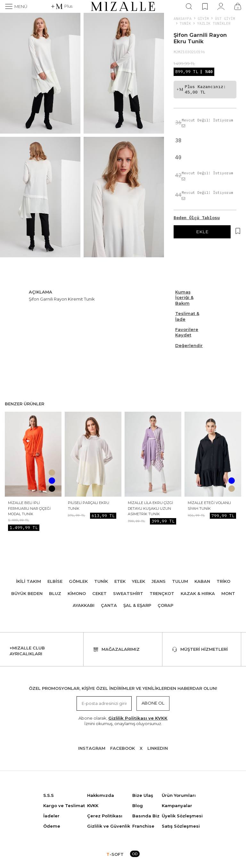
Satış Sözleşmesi (181, 826)
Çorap (165, 605)
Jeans (159, 581)
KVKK (93, 806)
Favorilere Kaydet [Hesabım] (187, 332)
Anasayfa (183, 18)
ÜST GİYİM (225, 18)
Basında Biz (146, 816)
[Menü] (16, 6)
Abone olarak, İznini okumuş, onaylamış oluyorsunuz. (123, 721)
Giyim (203, 18)
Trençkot (162, 593)
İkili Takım (29, 581)
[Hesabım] (221, 6)
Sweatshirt (128, 593)
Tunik (185, 23)
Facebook (123, 748)
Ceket (99, 593)
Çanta (109, 605)
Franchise (143, 826)
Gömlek (78, 581)
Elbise (55, 581)
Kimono (77, 593)
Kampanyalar (177, 806)
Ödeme (52, 826)
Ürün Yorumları (179, 795)
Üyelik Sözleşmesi (182, 816)
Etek (120, 581)
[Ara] (189, 6)
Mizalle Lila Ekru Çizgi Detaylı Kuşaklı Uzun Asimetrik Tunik (150, 508)
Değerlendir (189, 345)
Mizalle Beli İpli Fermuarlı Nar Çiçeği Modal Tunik (29, 508)
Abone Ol (153, 703)
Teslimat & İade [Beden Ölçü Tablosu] (187, 316)
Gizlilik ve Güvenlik (109, 826)
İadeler (51, 816)
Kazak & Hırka (198, 593)
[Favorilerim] (205, 6)
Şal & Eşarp (137, 605)
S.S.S (49, 795)
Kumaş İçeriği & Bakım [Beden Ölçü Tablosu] (184, 298)
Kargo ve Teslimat (64, 806)
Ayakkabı (84, 605)
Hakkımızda (101, 795)
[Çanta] (238, 6)
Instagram (92, 748)
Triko (223, 581)
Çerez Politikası (105, 816)
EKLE (202, 232)
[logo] (123, 6)
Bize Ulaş (143, 795)
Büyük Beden (27, 593)
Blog (138, 806)
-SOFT (115, 854)
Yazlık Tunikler (214, 23)
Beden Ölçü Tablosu (197, 218)
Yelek (139, 581)
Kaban (202, 581)
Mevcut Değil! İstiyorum (207, 123)
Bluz (55, 593)
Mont (228, 593)
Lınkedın (158, 748)
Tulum (180, 581)
